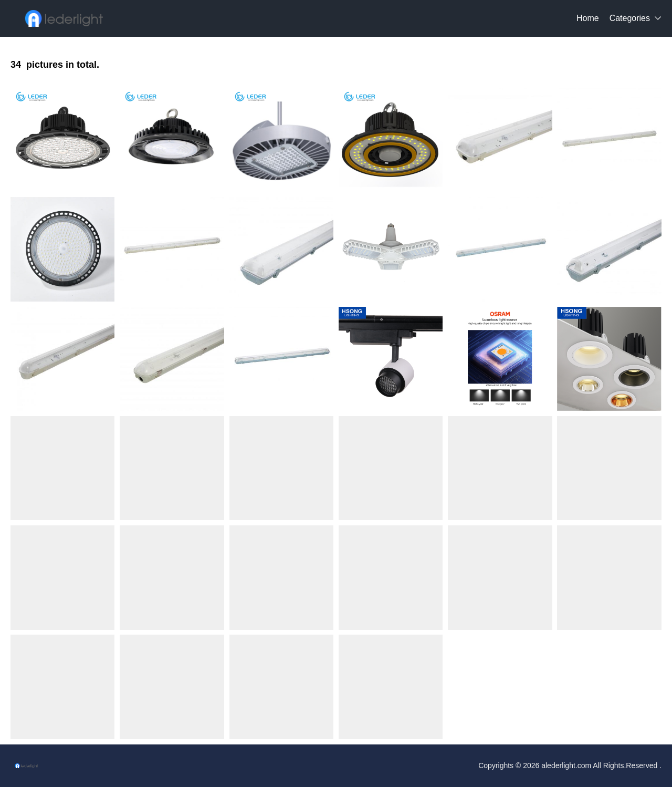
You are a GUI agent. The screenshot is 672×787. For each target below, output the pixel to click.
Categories (630, 18)
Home (588, 18)
